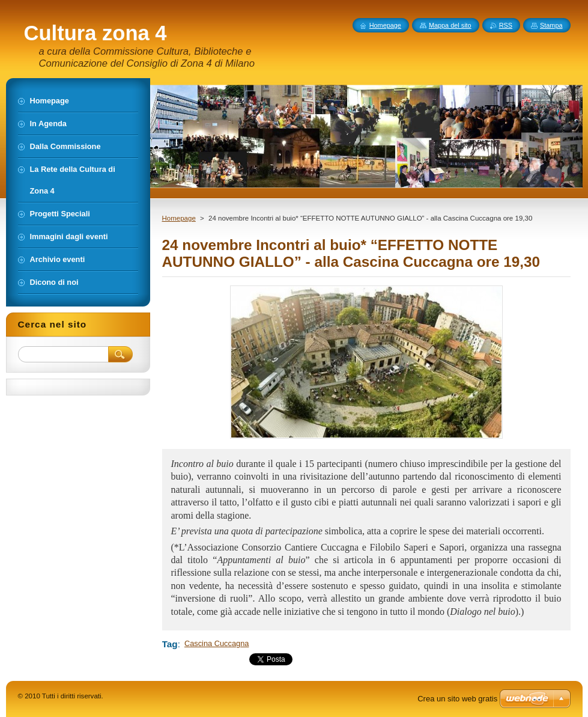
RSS (506, 25)
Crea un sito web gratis (457, 699)
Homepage (179, 218)
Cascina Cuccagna (217, 643)
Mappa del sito (450, 25)
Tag (170, 644)
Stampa (551, 25)
